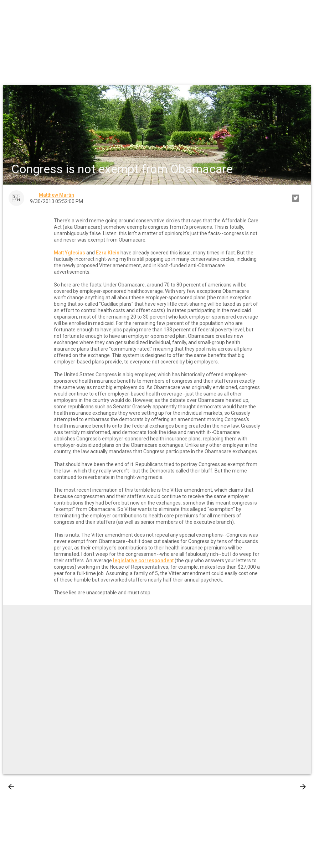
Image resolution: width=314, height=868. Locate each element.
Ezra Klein (108, 253)
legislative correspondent (143, 560)
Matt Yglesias (70, 253)
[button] (11, 11)
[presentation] (11, 787)
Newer (22, 787)
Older (293, 787)
